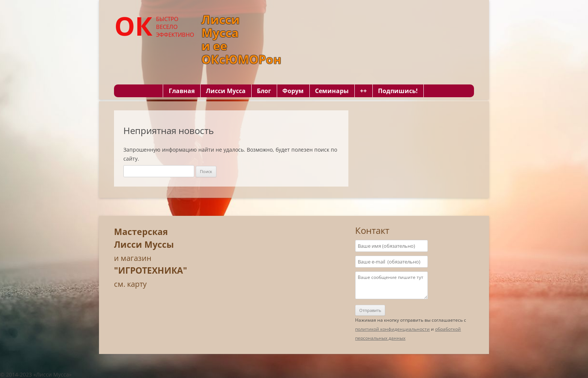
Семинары (332, 91)
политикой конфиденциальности (392, 329)
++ (363, 91)
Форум (293, 91)
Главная (182, 91)
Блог (264, 91)
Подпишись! (398, 91)
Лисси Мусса (226, 91)
